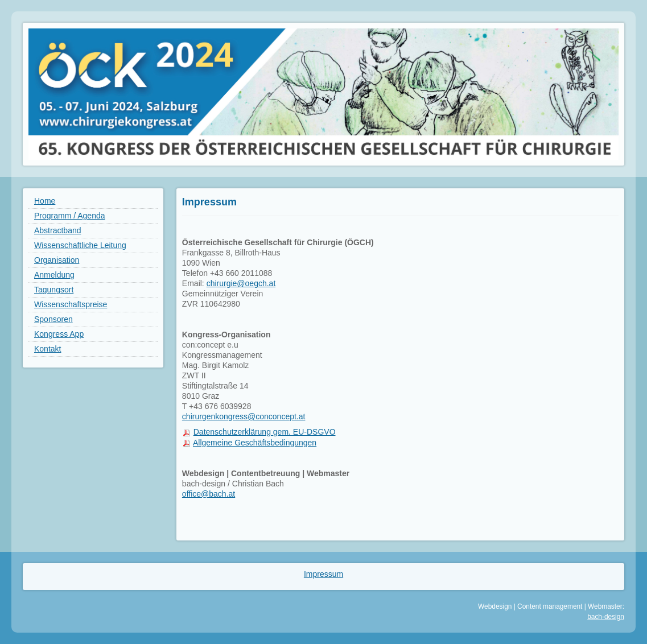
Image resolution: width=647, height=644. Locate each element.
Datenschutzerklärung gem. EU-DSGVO (265, 432)
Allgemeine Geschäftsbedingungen (255, 443)
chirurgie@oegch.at (241, 283)
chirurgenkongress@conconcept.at (244, 416)
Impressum (323, 574)
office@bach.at (209, 494)
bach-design (606, 617)
